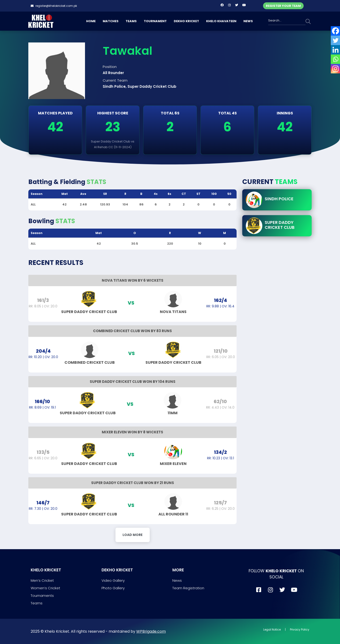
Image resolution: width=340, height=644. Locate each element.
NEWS (248, 21)
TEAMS (131, 21)
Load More (133, 535)
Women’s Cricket (45, 588)
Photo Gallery (113, 588)
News (177, 580)
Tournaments (42, 596)
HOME (91, 21)
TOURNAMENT (155, 21)
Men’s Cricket (42, 580)
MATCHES (111, 21)
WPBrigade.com (151, 631)
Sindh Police (279, 199)
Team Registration (188, 588)
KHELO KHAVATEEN (221, 21)
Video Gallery (113, 580)
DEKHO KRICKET (186, 21)
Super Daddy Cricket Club (280, 225)
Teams (37, 603)
